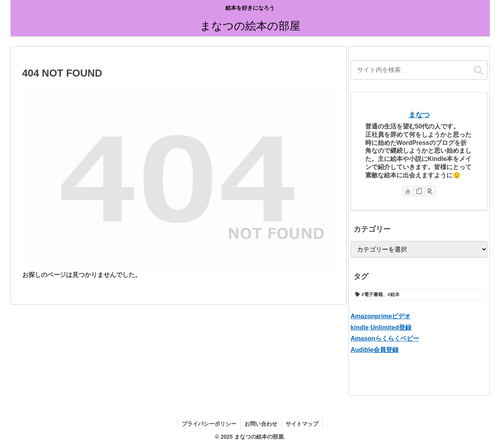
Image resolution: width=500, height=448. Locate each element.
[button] (479, 71)
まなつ (419, 115)
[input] (419, 70)
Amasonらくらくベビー (385, 338)
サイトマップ (302, 424)
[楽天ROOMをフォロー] (430, 191)
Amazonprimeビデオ (381, 316)
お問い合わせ (261, 424)
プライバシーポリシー (209, 424)
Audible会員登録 (375, 350)
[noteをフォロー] (419, 191)
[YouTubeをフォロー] (408, 191)
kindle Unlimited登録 (381, 328)
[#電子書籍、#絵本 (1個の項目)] (419, 295)
